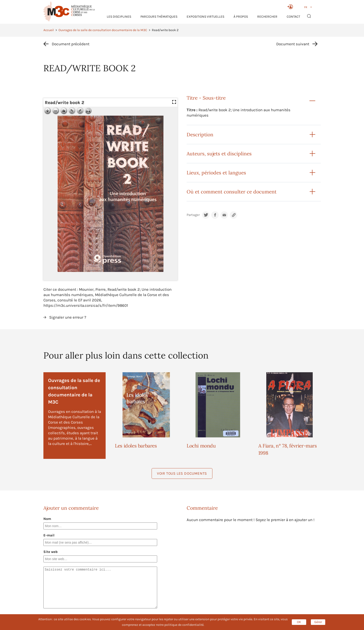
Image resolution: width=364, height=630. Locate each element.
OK (299, 622)
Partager (193, 215)
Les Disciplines (119, 17)
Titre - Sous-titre (206, 98)
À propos (241, 17)
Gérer (318, 622)
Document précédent (71, 44)
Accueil (49, 30)
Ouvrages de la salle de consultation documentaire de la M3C (103, 30)
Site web (50, 552)
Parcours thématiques (159, 17)
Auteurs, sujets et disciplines (219, 154)
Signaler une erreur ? (68, 317)
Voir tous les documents (182, 473)
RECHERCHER (267, 17)
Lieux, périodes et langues (216, 173)
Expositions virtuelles (205, 17)
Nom (47, 519)
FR (306, 7)
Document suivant (293, 44)
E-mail (49, 535)
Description (200, 135)
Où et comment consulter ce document (232, 192)
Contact (293, 17)
